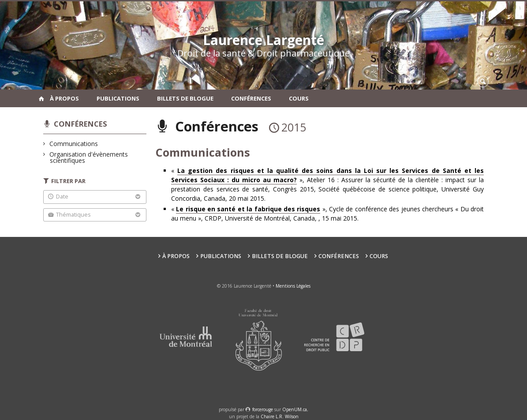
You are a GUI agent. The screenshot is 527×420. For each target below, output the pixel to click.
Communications (74, 144)
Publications (118, 98)
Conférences (251, 98)
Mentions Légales (293, 286)
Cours (299, 98)
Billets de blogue (185, 98)
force (263, 409)
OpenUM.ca (295, 409)
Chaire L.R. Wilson (280, 416)
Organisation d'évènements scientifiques (89, 157)
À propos (64, 98)
